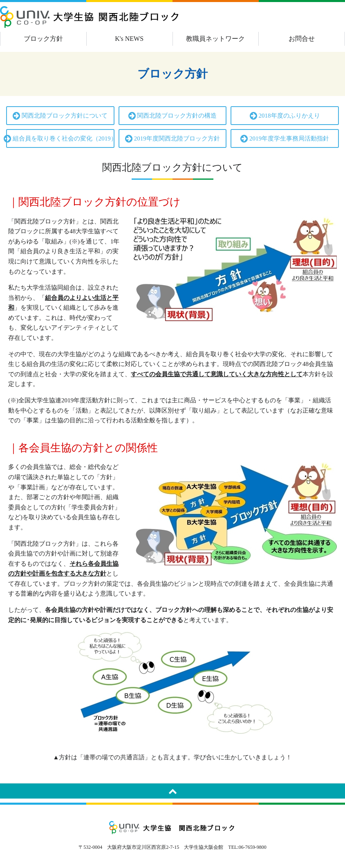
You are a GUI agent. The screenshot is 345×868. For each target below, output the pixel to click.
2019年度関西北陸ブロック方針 (172, 139)
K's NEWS (129, 39)
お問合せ (302, 39)
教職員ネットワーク (215, 39)
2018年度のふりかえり (285, 116)
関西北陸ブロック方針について (60, 116)
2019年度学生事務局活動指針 (285, 139)
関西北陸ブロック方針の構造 (173, 116)
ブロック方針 (43, 39)
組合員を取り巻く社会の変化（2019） (60, 139)
